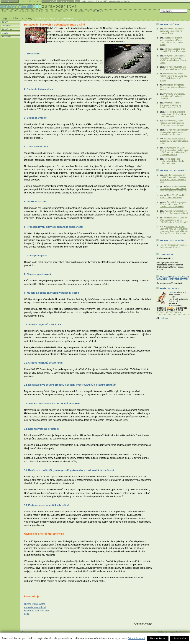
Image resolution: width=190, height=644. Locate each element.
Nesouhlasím (158, 638)
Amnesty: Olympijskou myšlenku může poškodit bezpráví (172, 96)
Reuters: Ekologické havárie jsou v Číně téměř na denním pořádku (173, 114)
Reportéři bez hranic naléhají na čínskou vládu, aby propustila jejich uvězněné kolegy (173, 77)
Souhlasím (180, 638)
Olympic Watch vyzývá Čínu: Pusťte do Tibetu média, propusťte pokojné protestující (173, 188)
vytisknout (162, 318)
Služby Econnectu (170, 289)
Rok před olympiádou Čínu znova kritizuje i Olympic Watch (173, 87)
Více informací (137, 638)
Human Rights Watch (35, 604)
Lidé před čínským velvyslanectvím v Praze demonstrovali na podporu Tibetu (172, 41)
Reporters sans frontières (37, 611)
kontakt (161, 632)
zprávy (4, 22)
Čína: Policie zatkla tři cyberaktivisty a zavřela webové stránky (174, 141)
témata (5, 33)
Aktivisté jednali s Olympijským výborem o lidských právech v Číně (171, 105)
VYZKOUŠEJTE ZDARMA (169, 312)
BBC (26, 614)
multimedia (6, 37)
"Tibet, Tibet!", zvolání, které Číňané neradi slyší (173, 196)
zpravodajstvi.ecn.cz (46, 18)
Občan (127, 1)
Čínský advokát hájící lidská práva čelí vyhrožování (173, 68)
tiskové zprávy (8, 29)
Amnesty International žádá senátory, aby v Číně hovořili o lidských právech (173, 204)
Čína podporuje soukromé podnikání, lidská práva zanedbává (172, 161)
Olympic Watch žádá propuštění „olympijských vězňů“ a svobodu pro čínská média (173, 59)
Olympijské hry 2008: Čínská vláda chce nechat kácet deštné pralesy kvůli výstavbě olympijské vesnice (174, 151)
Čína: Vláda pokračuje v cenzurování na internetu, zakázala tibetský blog (174, 132)
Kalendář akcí (88, 1)
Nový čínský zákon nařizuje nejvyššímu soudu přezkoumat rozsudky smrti (172, 123)
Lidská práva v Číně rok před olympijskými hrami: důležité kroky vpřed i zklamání (174, 220)
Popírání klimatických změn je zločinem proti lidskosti (173, 246)
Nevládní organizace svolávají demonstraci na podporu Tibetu (172, 31)
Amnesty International (35, 607)
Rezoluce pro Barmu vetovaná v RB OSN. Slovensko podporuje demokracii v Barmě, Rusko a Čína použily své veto (174, 230)
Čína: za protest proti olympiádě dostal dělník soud (173, 50)
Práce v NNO (101, 1)
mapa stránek (176, 632)
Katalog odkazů (116, 1)
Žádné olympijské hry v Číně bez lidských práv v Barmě (174, 212)
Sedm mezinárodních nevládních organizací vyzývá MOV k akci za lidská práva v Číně (173, 178)
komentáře (6, 26)
